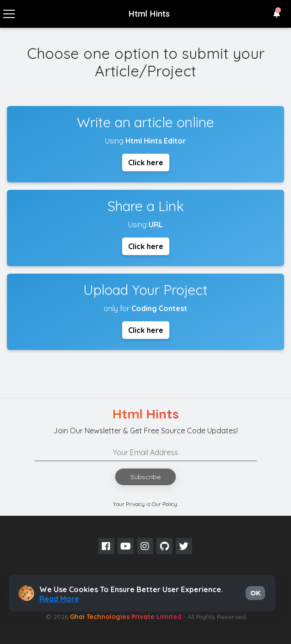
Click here (146, 163)
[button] (277, 14)
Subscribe (145, 477)
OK (255, 593)
